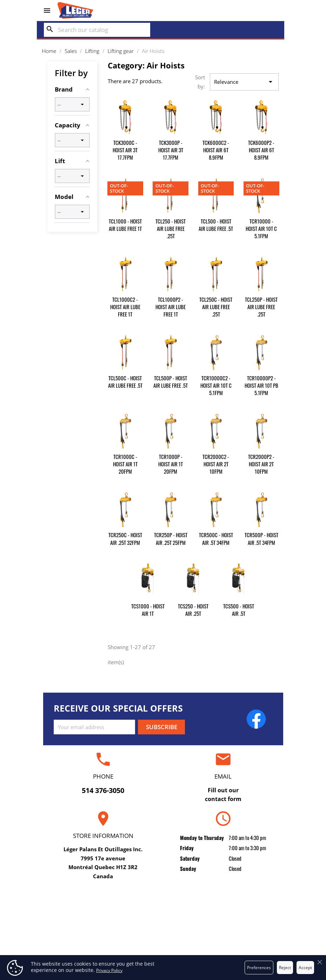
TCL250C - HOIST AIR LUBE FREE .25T (216, 307)
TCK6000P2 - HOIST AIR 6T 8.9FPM (261, 150)
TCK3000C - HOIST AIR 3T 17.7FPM (125, 150)
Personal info (243, 912)
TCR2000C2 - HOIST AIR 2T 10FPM (216, 464)
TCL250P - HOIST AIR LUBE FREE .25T (261, 307)
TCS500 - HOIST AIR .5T (239, 610)
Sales (83, 933)
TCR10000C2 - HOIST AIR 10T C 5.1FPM (216, 385)
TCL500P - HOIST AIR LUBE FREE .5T (171, 382)
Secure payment (163, 944)
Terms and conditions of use (163, 922)
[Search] (97, 30)
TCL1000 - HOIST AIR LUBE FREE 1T (125, 225)
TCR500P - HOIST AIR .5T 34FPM (261, 538)
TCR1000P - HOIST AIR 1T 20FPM (171, 464)
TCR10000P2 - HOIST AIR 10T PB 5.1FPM (261, 385)
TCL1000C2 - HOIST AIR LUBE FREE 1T (125, 307)
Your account (243, 898)
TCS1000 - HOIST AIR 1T (148, 610)
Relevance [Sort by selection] (244, 82)
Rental (83, 922)
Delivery (163, 912)
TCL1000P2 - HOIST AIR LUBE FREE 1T (171, 307)
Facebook (256, 719)
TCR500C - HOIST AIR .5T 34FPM (216, 538)
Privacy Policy (109, 970)
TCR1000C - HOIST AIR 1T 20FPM (125, 464)
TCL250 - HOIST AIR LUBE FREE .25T (171, 228)
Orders (243, 922)
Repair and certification (83, 912)
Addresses (243, 944)
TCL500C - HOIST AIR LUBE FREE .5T (125, 382)
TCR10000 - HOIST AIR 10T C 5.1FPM (261, 228)
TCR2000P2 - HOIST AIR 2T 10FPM (261, 464)
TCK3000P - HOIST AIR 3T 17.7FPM (171, 150)
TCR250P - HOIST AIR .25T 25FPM (171, 538)
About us (163, 933)
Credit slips (243, 933)
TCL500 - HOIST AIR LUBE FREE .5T (216, 225)
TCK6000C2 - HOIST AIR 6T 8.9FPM (216, 150)
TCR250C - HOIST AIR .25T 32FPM (125, 538)
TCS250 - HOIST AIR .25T (193, 610)
